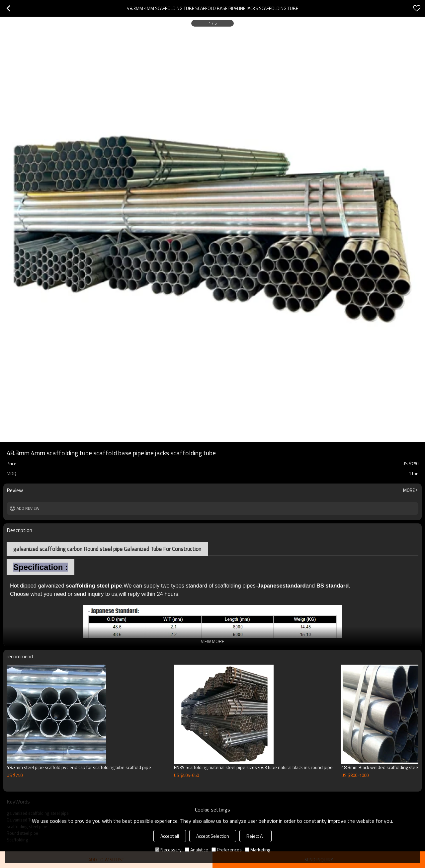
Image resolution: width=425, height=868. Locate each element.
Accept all (170, 836)
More (409, 490)
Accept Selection (213, 836)
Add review (28, 508)
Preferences (227, 850)
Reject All (255, 836)
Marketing (258, 850)
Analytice (197, 850)
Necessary (168, 850)
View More (212, 641)
